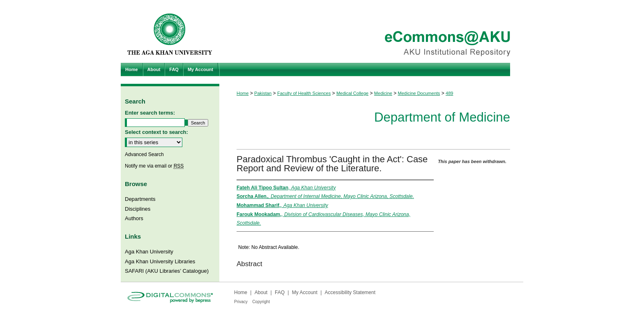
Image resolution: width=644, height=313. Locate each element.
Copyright (261, 302)
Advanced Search (144, 154)
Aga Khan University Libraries (160, 261)
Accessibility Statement (350, 292)
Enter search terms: (150, 113)
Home (243, 93)
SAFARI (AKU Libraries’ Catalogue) (167, 271)
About (261, 292)
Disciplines (138, 209)
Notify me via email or (154, 166)
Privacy (241, 302)
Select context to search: (156, 132)
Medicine (383, 93)
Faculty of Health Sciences (304, 93)
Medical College (352, 93)
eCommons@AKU (371, 31)
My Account (305, 292)
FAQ (280, 292)
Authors (134, 218)
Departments (140, 199)
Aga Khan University (149, 252)
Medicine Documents (419, 93)
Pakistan (263, 93)
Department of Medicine (442, 117)
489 (449, 93)
